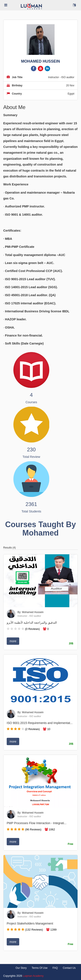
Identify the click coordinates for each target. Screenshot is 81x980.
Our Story (21, 968)
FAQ (55, 968)
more (13, 641)
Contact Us (69, 968)
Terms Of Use (40, 968)
